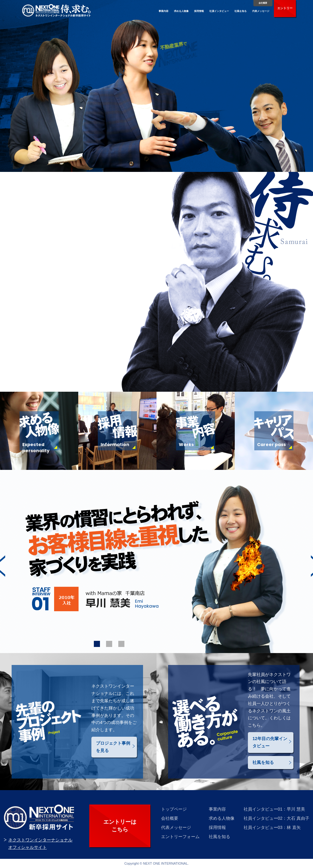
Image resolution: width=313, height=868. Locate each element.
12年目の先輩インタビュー (270, 742)
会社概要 (263, 3)
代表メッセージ (261, 11)
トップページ (174, 809)
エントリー (285, 8)
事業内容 (164, 11)
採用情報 (199, 11)
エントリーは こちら (120, 826)
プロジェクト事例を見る (113, 747)
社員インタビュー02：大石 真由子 (276, 818)
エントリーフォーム (180, 837)
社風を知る (241, 11)
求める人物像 (181, 11)
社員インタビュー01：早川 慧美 (274, 809)
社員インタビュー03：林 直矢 (272, 827)
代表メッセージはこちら (49, 355)
